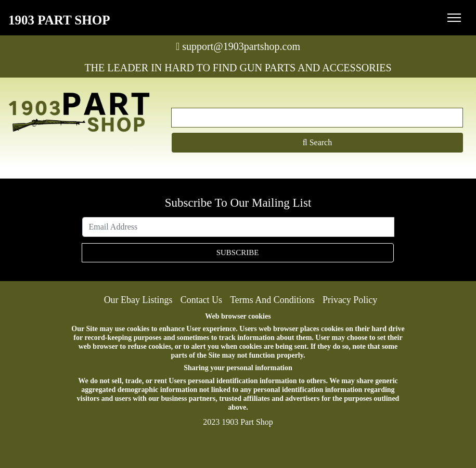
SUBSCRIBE (238, 252)
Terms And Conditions (272, 300)
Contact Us (202, 300)
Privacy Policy (350, 300)
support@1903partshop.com (238, 46)
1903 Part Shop (59, 20)
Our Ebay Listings (138, 300)
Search (317, 142)
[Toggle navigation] (454, 18)
